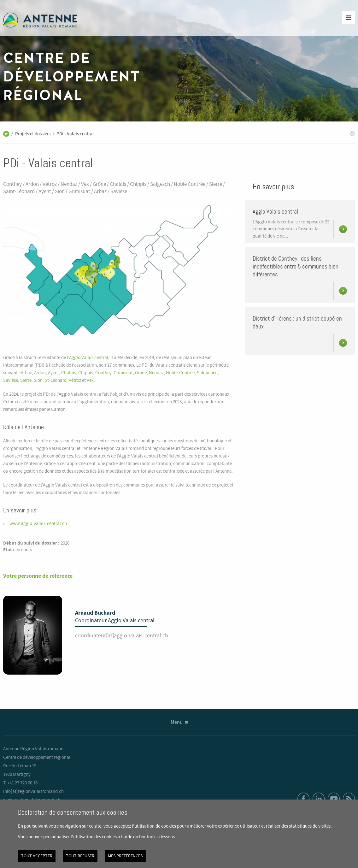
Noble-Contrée (180, 373)
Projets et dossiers (33, 134)
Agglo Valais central (89, 358)
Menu (177, 722)
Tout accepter (37, 856)
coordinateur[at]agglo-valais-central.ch (122, 636)
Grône (141, 373)
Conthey (103, 373)
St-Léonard (56, 381)
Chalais (69, 373)
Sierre (26, 381)
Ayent (53, 373)
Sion (38, 381)
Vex (90, 381)
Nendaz (156, 373)
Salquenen (207, 373)
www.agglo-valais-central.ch (38, 524)
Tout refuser (80, 856)
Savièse (11, 381)
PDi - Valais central (75, 134)
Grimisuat (123, 373)
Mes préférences (125, 856)
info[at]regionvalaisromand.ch (33, 792)
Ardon (40, 373)
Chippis (86, 373)
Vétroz (75, 381)
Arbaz (26, 373)
